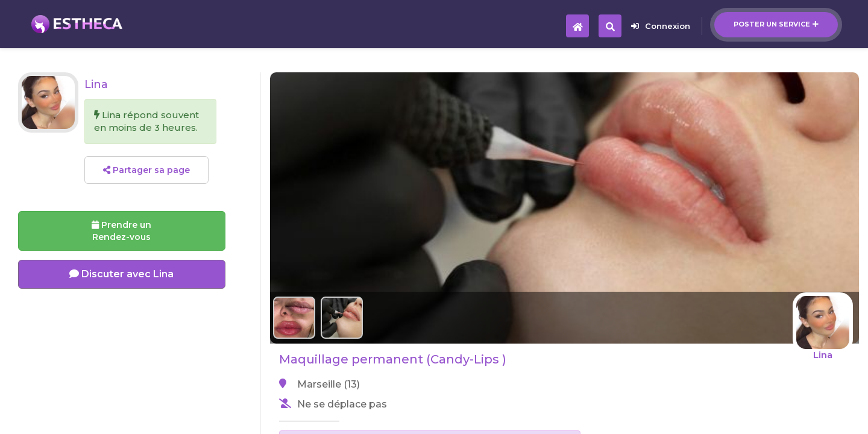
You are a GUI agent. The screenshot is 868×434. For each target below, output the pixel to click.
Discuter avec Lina (121, 274)
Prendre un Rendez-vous (121, 231)
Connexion (661, 26)
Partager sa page (146, 170)
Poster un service (776, 24)
